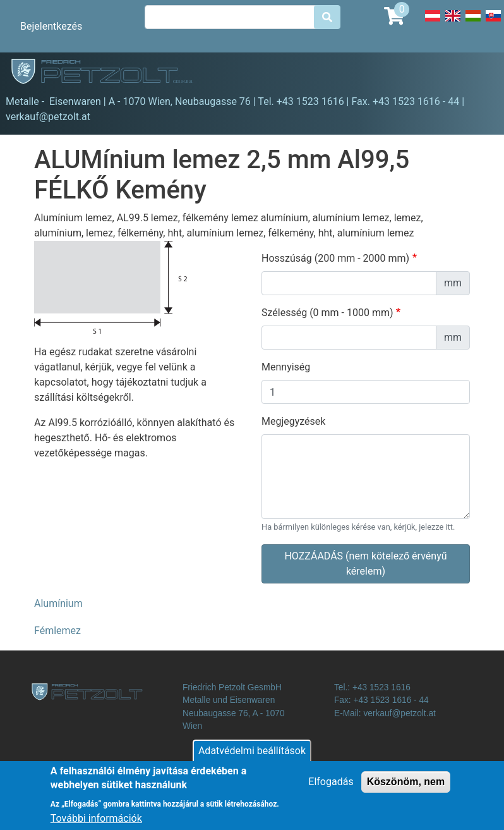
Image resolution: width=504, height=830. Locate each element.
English (453, 23)
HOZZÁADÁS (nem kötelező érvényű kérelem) (365, 564)
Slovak (493, 23)
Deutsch (433, 23)
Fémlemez (57, 631)
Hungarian (473, 23)
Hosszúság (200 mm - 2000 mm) (335, 258)
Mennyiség (286, 367)
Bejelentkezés (51, 26)
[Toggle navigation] (476, 73)
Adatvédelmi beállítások (252, 757)
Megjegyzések (293, 421)
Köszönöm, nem (406, 788)
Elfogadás (331, 788)
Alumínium (58, 603)
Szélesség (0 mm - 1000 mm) (327, 313)
